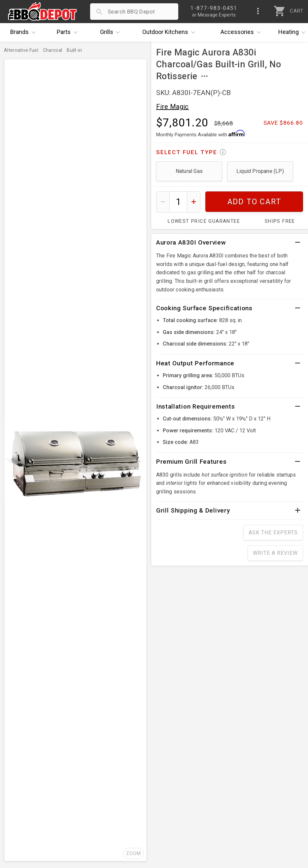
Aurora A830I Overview (191, 242)
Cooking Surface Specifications (204, 308)
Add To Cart (254, 202)
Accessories (242, 32)
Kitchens (170, 32)
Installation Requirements (196, 406)
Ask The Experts (273, 533)
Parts (69, 32)
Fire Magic (172, 107)
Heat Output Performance (195, 363)
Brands (24, 32)
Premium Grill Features (191, 462)
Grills (112, 32)
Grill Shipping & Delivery (193, 510)
